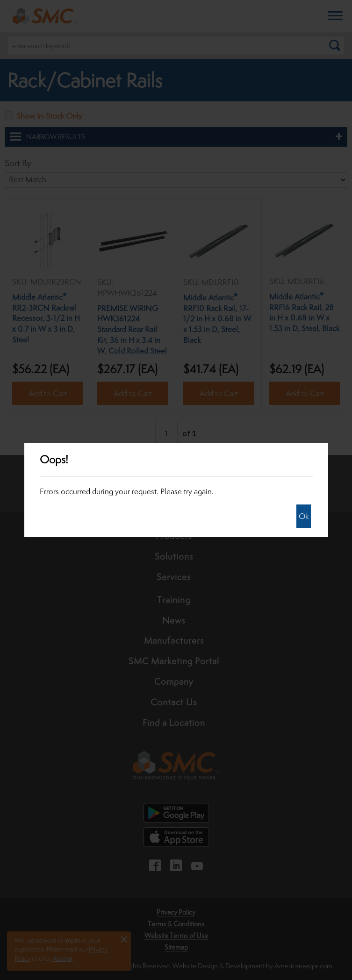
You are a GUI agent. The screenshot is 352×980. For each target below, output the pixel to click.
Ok (304, 516)
